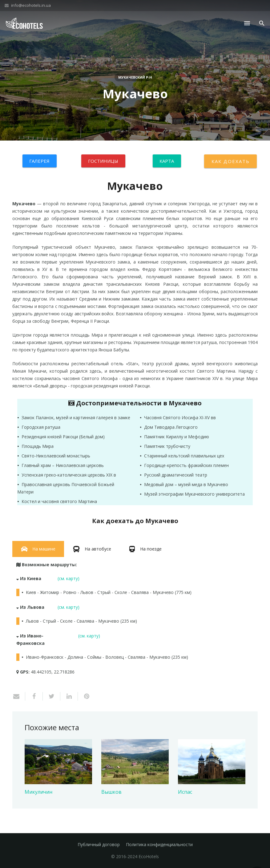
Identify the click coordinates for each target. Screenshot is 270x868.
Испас (185, 792)
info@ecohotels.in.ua (31, 5)
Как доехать (230, 161)
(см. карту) (69, 578)
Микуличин (38, 792)
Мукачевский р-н (135, 77)
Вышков (111, 792)
